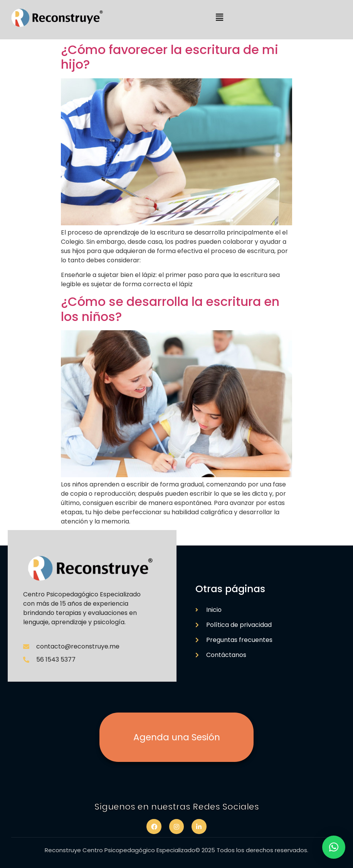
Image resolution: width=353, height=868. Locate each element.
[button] (219, 18)
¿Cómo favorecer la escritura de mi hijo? (170, 57)
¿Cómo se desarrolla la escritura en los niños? (170, 309)
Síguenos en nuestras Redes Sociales (177, 807)
